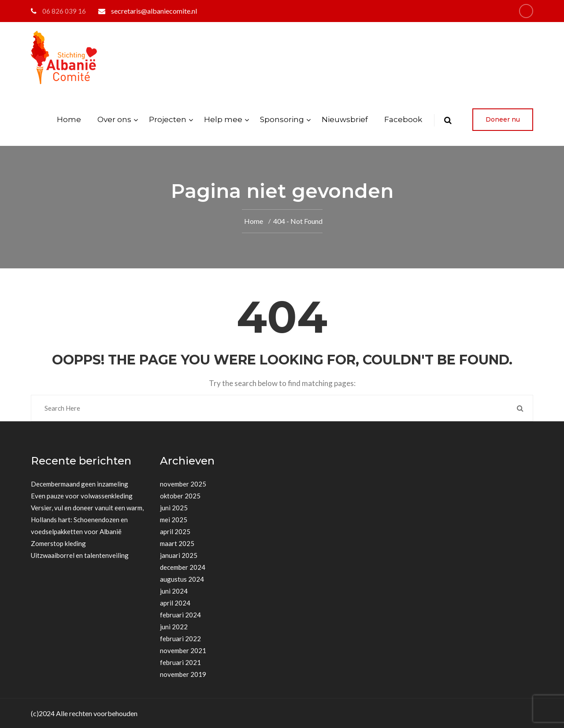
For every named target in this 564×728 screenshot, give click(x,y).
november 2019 (183, 674)
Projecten (168, 119)
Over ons (114, 119)
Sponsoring (282, 119)
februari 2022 (180, 639)
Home (69, 119)
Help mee (223, 119)
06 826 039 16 (64, 11)
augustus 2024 (182, 579)
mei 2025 (174, 520)
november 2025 (183, 484)
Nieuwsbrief (345, 119)
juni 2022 (174, 627)
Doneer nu (503, 119)
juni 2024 (174, 591)
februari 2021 (180, 662)
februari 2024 (180, 615)
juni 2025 (174, 508)
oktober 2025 (180, 496)
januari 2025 (179, 555)
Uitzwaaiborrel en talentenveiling (80, 555)
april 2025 (175, 531)
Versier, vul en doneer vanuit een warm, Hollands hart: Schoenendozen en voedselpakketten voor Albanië (87, 520)
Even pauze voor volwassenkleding (82, 496)
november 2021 (183, 650)
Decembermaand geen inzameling (80, 484)
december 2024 (183, 567)
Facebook (403, 119)
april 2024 (175, 603)
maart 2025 (177, 543)
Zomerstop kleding (58, 543)
